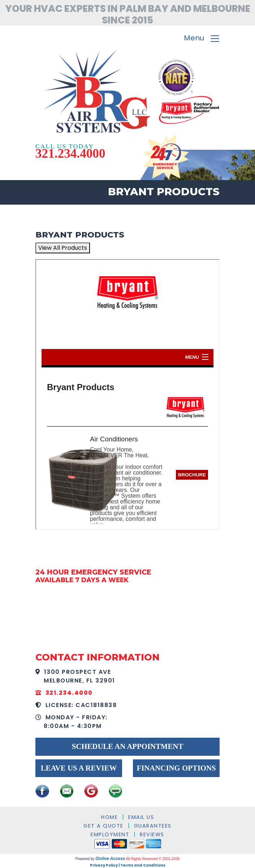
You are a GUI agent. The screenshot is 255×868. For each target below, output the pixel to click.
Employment (110, 834)
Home (109, 817)
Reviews (152, 834)
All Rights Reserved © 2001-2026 (153, 859)
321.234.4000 (70, 154)
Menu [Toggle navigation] (202, 39)
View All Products (63, 248)
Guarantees (153, 826)
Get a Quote (103, 826)
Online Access (110, 859)
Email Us (141, 817)
